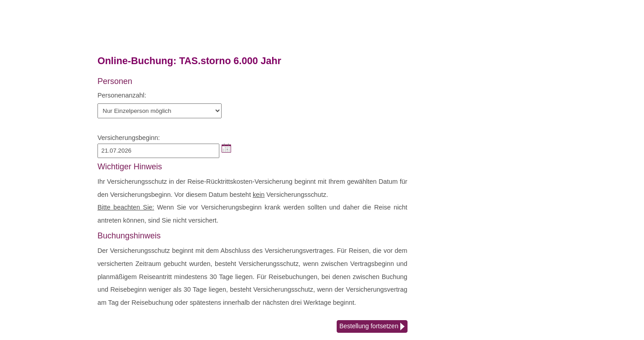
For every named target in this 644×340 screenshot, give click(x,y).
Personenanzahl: (122, 95)
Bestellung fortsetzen (372, 327)
